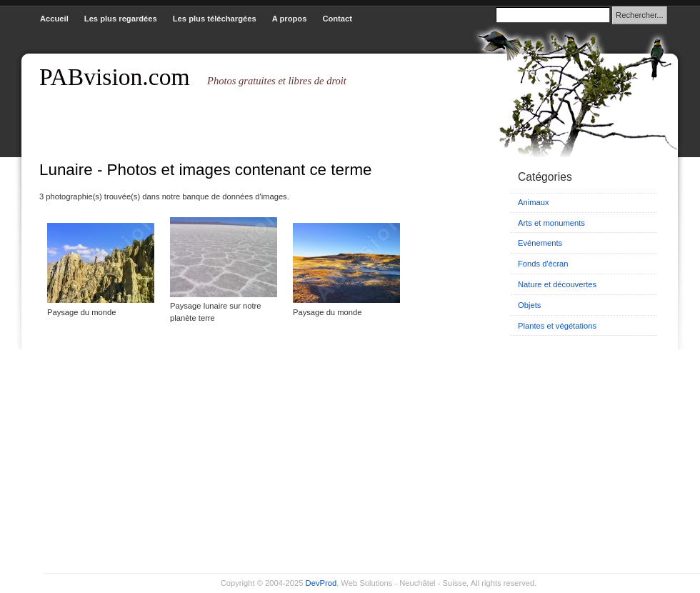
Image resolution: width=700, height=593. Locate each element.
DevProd (321, 583)
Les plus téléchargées (215, 19)
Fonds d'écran (543, 264)
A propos (290, 19)
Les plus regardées (121, 19)
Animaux (534, 202)
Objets (529, 305)
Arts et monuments (551, 223)
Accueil (54, 19)
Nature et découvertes (557, 284)
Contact (337, 19)
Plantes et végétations (557, 326)
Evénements (540, 243)
